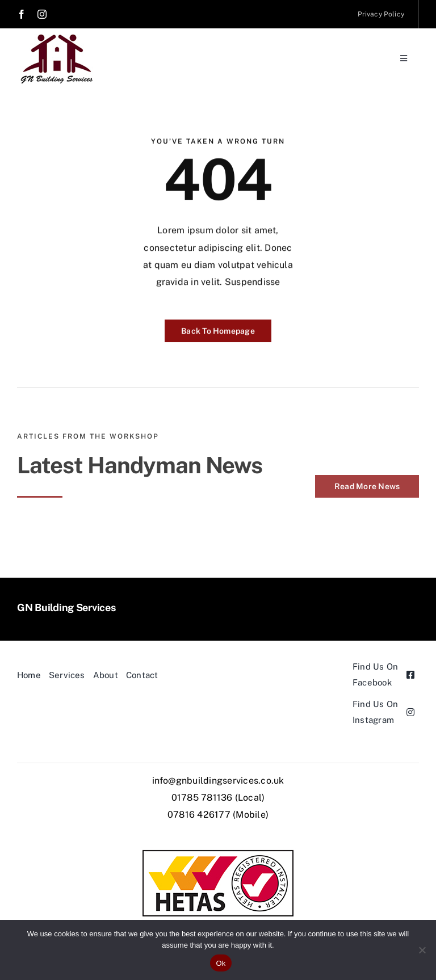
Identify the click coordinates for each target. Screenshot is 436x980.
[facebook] (22, 14)
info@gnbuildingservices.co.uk (218, 781)
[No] (422, 950)
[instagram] (42, 14)
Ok (221, 963)
